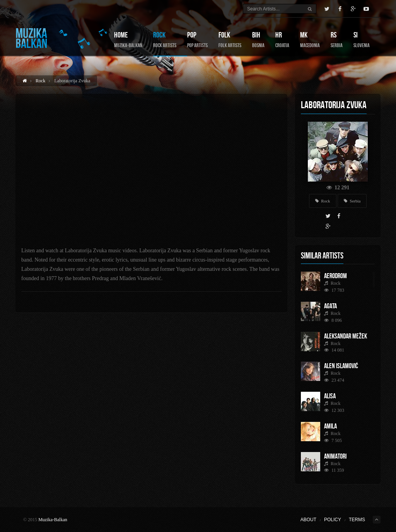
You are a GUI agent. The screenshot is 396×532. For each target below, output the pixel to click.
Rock (165, 40)
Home (128, 40)
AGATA (330, 306)
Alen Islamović (341, 366)
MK (310, 40)
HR (282, 40)
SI (362, 40)
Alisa (330, 396)
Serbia (352, 201)
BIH (258, 40)
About (308, 520)
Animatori (335, 456)
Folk (230, 40)
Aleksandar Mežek (346, 336)
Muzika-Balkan (53, 520)
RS (337, 40)
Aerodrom (335, 276)
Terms (357, 520)
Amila (330, 426)
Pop (197, 40)
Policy (333, 520)
